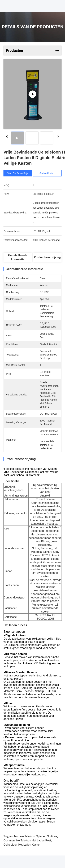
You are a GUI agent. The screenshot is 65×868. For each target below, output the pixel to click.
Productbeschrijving (47, 257)
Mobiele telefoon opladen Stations (36, 849)
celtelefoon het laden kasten (22, 857)
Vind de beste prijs (18, 173)
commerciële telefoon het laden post (27, 853)
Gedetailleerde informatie (18, 257)
